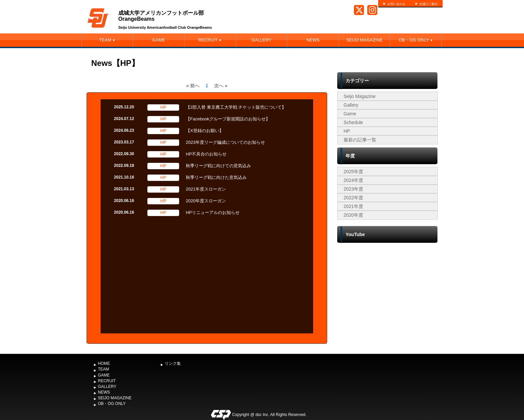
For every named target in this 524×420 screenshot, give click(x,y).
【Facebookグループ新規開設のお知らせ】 (228, 119)
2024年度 (353, 180)
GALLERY (262, 40)
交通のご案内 (428, 4)
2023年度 (353, 189)
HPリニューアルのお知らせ (213, 213)
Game (350, 114)
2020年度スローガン (206, 201)
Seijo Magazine (360, 96)
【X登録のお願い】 (205, 131)
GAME (158, 40)
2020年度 (353, 215)
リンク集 (173, 363)
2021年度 (353, 206)
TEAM (107, 40)
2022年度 (353, 198)
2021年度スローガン (206, 189)
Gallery (351, 105)
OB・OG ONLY (416, 40)
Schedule (353, 122)
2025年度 (353, 172)
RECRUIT (210, 40)
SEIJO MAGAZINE (364, 40)
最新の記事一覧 (360, 140)
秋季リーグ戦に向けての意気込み (218, 166)
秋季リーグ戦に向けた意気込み (216, 177)
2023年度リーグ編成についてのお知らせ (225, 142)
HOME (104, 363)
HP (347, 131)
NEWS (313, 40)
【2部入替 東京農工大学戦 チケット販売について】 (236, 107)
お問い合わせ (396, 4)
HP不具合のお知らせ (206, 154)
